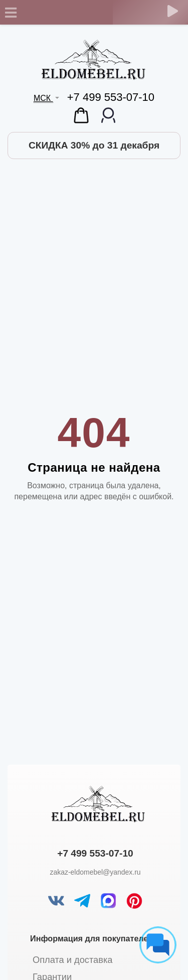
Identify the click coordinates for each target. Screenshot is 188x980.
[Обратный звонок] (173, 11)
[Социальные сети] (158, 945)
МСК (43, 98)
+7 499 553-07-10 (111, 97)
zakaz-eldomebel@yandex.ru (95, 872)
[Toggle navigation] (11, 13)
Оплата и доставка (72, 960)
